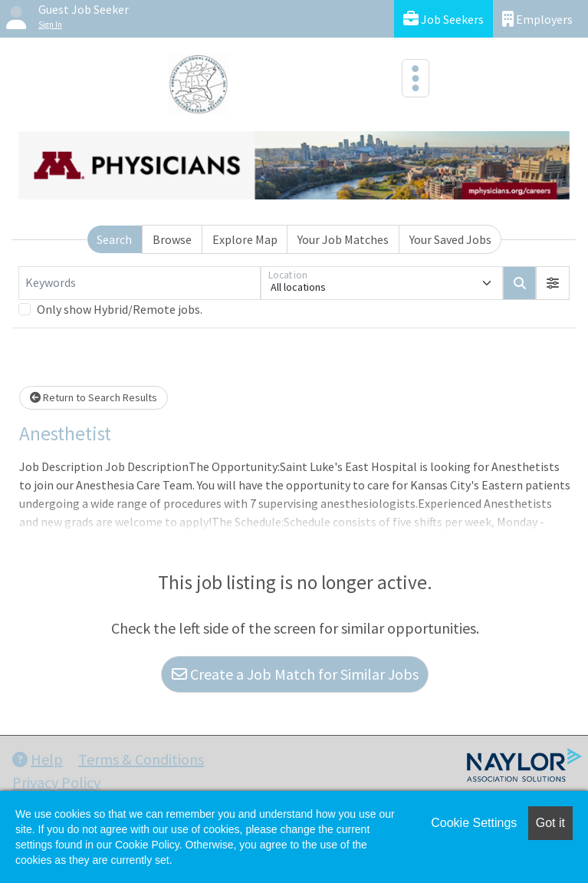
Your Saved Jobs (450, 239)
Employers (537, 19)
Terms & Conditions (141, 759)
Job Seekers (443, 19)
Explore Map (245, 239)
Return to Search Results (94, 397)
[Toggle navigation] (416, 78)
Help (38, 759)
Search (114, 239)
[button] (553, 283)
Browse (172, 239)
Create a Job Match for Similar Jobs (295, 674)
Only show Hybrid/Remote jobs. (120, 309)
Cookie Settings (474, 823)
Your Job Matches (343, 239)
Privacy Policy (56, 782)
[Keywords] (140, 283)
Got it (550, 823)
